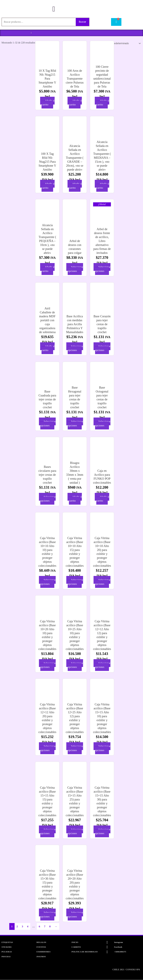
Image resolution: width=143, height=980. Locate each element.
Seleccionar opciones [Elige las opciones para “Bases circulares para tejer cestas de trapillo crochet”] (48, 499)
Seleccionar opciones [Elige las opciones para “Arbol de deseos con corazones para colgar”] (75, 269)
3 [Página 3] (22, 927)
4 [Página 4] (28, 927)
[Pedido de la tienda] (122, 43)
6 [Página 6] (39, 927)
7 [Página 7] (45, 927)
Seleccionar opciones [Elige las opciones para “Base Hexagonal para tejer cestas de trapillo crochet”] (75, 424)
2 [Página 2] (17, 927)
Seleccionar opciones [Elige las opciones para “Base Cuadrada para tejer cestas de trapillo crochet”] (48, 424)
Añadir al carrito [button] (48, 103)
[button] (31, 33)
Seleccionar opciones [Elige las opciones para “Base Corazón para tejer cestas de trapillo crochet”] (103, 348)
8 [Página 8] (50, 927)
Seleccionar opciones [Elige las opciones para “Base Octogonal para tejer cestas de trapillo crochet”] (103, 424)
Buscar (82, 22)
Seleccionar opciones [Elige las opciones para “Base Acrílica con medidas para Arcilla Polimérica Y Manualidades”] (75, 348)
